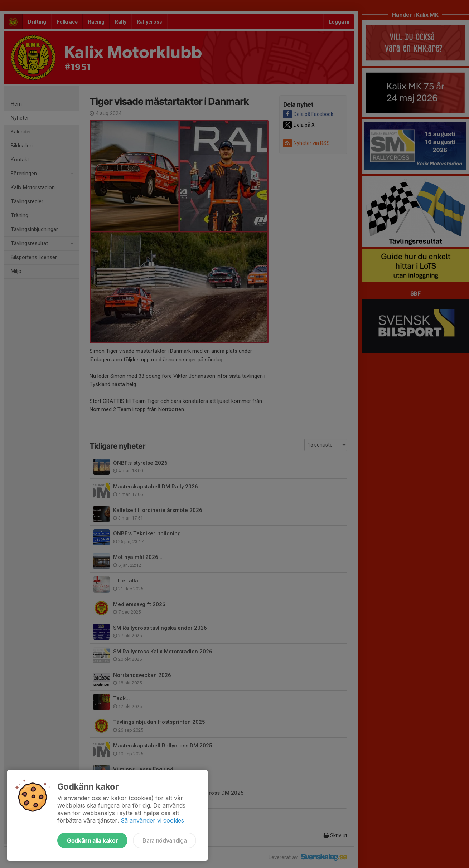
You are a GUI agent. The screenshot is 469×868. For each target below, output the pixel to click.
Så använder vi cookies (152, 820)
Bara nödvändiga (165, 840)
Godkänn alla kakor (92, 840)
